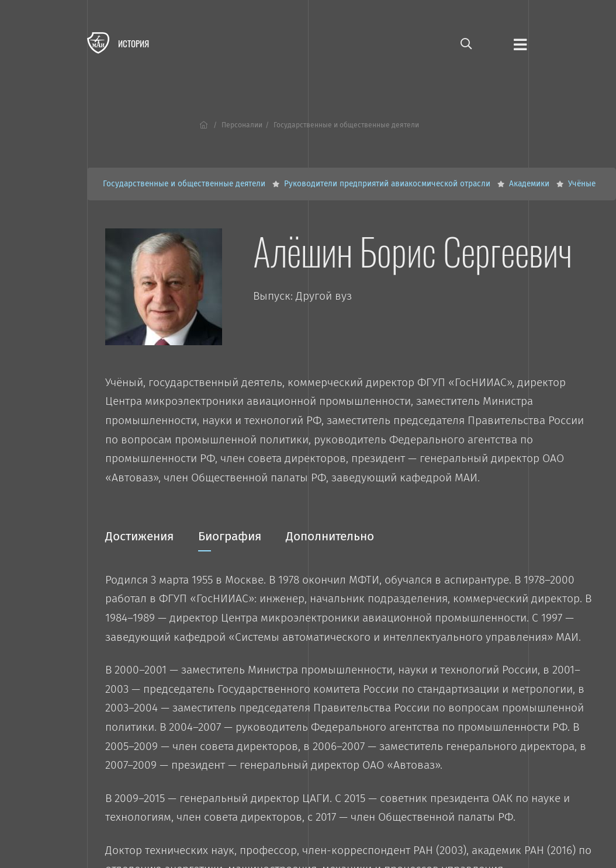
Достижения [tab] (139, 537)
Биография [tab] (230, 540)
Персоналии (242, 125)
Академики (530, 184)
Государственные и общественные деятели (185, 184)
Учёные (582, 184)
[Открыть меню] (520, 44)
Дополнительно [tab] (330, 537)
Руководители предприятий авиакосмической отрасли (388, 184)
